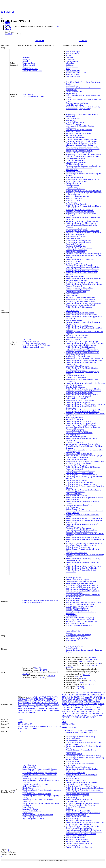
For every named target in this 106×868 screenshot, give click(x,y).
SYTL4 (26, 710)
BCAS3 (83, 694)
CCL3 (95, 696)
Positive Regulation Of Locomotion (78, 817)
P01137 (74, 727)
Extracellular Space (72, 54)
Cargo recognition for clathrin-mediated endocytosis (40, 600)
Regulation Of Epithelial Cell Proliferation (80, 805)
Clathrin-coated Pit (29, 65)
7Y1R (64, 733)
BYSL (44, 697)
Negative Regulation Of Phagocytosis (79, 397)
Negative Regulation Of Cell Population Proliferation (84, 193)
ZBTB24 (28, 712)
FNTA (86, 702)
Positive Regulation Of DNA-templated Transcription (84, 360)
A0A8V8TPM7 (56, 726)
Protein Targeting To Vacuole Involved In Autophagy (40, 769)
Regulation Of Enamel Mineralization (79, 463)
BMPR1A (70, 696)
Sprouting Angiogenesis (74, 135)
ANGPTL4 (101, 692)
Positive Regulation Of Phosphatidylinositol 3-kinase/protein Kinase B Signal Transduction (82, 424)
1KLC (68, 731)
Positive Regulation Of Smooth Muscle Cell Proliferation (85, 383)
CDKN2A (70, 698)
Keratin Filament (28, 788)
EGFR (78, 700)
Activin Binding (71, 798)
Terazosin (69, 633)
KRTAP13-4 (54, 703)
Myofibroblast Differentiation (76, 292)
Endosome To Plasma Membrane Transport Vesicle (40, 771)
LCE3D (64, 709)
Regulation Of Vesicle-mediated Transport (37, 794)
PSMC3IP (77, 713)
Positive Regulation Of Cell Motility (78, 811)
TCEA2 (32, 710)
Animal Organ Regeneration (75, 252)
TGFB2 (79, 715)
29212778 (43, 670)
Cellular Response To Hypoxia (76, 480)
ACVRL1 (79, 692)
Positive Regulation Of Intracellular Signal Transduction (85, 788)
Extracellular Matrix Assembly (76, 496)
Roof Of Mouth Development (76, 836)
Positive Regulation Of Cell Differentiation (80, 347)
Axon (68, 69)
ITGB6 (75, 704)
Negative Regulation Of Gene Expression (80, 212)
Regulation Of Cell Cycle (74, 419)
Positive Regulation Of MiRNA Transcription (81, 532)
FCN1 (69, 702)
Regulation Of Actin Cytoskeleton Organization (82, 282)
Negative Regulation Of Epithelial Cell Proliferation (84, 391)
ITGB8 (81, 704)
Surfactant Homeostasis (74, 320)
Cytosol (25, 61)
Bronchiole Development (74, 442)
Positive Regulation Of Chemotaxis (78, 402)
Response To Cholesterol (74, 469)
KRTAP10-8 (75, 706)
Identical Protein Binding (74, 105)
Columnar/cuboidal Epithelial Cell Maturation (82, 139)
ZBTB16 (21, 712)
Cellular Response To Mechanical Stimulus (81, 471)
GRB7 (40, 701)
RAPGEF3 (88, 713)
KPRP (20, 703)
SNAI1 (64, 715)
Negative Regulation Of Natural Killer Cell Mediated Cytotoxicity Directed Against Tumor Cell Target (84, 155)
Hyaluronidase (71, 640)
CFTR (56, 697)
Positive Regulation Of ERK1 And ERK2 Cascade (83, 467)
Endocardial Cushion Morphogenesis (78, 767)
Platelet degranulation (73, 578)
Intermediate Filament (30, 765)
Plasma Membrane (29, 63)
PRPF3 (33, 709)
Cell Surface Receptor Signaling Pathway (80, 763)
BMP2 (102, 694)
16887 (20, 722)
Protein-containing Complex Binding (78, 109)
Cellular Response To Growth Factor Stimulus (82, 475)
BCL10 (89, 694)
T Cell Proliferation (72, 294)
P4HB (83, 711)
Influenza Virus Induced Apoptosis (78, 579)
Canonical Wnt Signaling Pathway (78, 431)
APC (63, 694)
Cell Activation (71, 128)
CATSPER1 (82, 696)
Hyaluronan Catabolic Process (76, 236)
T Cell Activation (72, 296)
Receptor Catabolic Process (75, 276)
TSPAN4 (57, 710)
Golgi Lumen (70, 59)
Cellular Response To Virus (75, 509)
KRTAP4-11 (84, 706)
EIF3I (83, 700)
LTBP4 (91, 709)
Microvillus (70, 63)
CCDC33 (90, 696)
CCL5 (100, 696)
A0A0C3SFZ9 (23, 726)
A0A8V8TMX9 (34, 726)
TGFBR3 (99, 715)
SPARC (69, 715)
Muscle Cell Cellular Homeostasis (77, 366)
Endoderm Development (74, 183)
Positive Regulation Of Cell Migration (79, 248)
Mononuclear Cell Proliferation (76, 280)
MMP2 (69, 711)
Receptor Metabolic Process (32, 811)
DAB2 (36, 699)
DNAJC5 (47, 699)
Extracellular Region (73, 52)
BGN (93, 694)
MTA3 (74, 711)
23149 (20, 719)
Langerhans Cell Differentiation (77, 459)
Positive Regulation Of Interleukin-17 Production (83, 269)
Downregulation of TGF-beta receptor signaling (82, 585)
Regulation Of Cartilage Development (79, 454)
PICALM (53, 707)
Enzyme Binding (72, 94)
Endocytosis (27, 339)
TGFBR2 (92, 715)
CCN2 (64, 698)
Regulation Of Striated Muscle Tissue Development (83, 233)
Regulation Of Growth (30, 809)
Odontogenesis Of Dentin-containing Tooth (81, 305)
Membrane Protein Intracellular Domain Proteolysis (83, 254)
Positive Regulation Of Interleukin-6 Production (82, 271)
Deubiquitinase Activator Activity (77, 103)
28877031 (91, 684)
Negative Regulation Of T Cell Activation (80, 400)
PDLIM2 (96, 711)
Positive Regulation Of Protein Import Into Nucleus (83, 303)
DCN (103, 698)
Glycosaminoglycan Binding (76, 801)
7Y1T (68, 733)
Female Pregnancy (72, 187)
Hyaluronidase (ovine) (73, 631)
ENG (87, 700)
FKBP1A (75, 702)
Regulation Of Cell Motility (75, 773)
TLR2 (75, 717)
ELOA (52, 699)
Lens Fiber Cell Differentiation (76, 465)
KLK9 (95, 704)
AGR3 (94, 692)
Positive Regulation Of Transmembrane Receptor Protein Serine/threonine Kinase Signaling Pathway (85, 823)
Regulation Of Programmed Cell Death (79, 820)
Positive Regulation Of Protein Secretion (80, 393)
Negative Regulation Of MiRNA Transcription (82, 530)
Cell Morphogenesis (73, 118)
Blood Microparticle (73, 76)
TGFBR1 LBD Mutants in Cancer (77, 610)
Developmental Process (74, 754)
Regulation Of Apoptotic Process (77, 839)
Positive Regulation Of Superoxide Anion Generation (84, 278)
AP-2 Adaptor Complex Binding (33, 96)
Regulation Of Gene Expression (77, 204)
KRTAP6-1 (40, 705)
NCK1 (28, 707)
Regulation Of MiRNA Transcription (78, 528)
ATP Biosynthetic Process (75, 164)
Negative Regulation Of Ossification (78, 240)
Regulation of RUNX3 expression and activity (82, 621)
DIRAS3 (65, 700)
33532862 (42, 678)
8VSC (77, 733)
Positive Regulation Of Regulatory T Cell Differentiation (85, 343)
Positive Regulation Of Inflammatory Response (82, 395)
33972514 (26, 674)
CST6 (87, 698)
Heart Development (73, 185)
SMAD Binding (28, 813)
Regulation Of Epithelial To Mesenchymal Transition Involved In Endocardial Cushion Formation (84, 544)
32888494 (37, 668)
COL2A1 (81, 698)
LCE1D (70, 708)
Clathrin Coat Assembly (31, 341)
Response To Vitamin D (74, 286)
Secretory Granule (72, 67)
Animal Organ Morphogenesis (76, 815)
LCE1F (75, 708)
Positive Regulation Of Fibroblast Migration (81, 223)
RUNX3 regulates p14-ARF (75, 623)
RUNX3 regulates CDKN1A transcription (80, 619)
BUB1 (76, 696)
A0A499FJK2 (66, 727)
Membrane (26, 67)
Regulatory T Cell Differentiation (77, 336)
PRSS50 (71, 713)
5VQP (91, 731)
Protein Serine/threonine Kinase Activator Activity (83, 107)
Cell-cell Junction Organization (76, 337)
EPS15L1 (21, 701)
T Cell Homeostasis (73, 311)
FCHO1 (40, 40)
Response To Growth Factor (75, 807)
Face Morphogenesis (73, 435)
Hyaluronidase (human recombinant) (78, 635)
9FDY (86, 733)
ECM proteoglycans (73, 600)
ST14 (74, 715)
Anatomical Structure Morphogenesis (79, 784)
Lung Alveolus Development (76, 370)
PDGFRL (89, 711)
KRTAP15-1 (22, 705)
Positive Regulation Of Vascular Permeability (81, 315)
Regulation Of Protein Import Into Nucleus (80, 301)
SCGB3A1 (96, 713)
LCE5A (70, 709)
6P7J (100, 731)
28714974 (87, 665)
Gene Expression (72, 202)
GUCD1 (45, 701)
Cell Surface (70, 65)
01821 (64, 722)
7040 (63, 719)
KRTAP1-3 (67, 706)
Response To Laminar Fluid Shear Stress (80, 288)
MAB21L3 (22, 707)
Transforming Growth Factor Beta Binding (80, 737)
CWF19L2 (30, 699)
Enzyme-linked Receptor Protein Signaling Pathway (84, 769)
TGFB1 (83, 40)
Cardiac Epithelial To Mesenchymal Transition (82, 782)
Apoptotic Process (72, 170)
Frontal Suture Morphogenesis (76, 437)
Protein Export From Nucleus (76, 162)
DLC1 (70, 700)
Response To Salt (72, 522)
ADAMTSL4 (87, 692)
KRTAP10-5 (36, 703)
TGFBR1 (85, 715)
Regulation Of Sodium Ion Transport (78, 134)
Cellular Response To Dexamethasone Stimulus (82, 484)
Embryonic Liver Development (76, 553)
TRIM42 (50, 710)
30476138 (78, 677)
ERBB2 (92, 700)
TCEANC (38, 710)
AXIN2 (77, 694)
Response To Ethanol (73, 339)
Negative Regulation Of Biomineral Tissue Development (85, 461)
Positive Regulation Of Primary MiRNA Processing (83, 566)
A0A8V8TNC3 (45, 726)
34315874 (92, 658)
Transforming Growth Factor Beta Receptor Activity (84, 756)
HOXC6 (64, 704)
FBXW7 (98, 700)
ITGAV (70, 704)
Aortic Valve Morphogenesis (76, 160)
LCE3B (98, 708)
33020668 (69, 667)
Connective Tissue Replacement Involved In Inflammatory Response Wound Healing (81, 144)
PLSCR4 (27, 709)
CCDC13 (50, 697)
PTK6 (42, 709)
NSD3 (79, 711)
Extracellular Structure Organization (78, 796)
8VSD (82, 733)
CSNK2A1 (22, 699)
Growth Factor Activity (74, 92)
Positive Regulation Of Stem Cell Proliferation (82, 568)
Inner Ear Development (74, 385)
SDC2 (102, 713)
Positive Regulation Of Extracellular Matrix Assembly (84, 520)
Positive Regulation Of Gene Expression (80, 210)
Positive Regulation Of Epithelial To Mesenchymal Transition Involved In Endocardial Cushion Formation (85, 791)
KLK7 (90, 704)
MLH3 (64, 711)
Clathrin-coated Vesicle (30, 69)
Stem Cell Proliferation (74, 494)
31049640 (81, 688)
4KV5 (82, 731)
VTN (88, 717)
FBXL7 (35, 701)
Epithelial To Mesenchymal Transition (79, 130)
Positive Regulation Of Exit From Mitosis (80, 259)
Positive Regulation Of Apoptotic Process (80, 313)
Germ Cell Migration (73, 195)
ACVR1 (35, 697)
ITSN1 (51, 701)
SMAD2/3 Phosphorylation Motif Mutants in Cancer (84, 602)
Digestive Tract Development (76, 377)
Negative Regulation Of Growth (33, 819)
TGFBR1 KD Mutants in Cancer (77, 608)
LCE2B (81, 708)
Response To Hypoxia (73, 124)
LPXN (75, 709)
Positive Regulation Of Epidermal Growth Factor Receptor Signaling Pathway (83, 354)
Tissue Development (73, 738)
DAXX (98, 698)
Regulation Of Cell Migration (76, 246)
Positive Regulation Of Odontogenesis (79, 307)
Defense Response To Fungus (76, 398)
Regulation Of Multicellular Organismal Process (82, 803)
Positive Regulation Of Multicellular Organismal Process (85, 410)
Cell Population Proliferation (76, 189)
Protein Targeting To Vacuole (32, 817)
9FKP (91, 733)
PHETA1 (39, 707)
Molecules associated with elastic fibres (79, 583)
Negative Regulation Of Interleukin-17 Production (83, 267)
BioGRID (8, 34)
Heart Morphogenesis (73, 845)
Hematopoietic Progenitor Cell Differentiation (81, 141)
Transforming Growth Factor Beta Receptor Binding (84, 88)
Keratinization (71, 765)
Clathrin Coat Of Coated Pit (32, 786)
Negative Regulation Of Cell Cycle (78, 357)
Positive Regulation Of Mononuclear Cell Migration (84, 490)
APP (40, 697)
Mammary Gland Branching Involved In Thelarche (83, 444)
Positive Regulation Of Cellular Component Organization (85, 404)
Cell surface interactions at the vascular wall (81, 581)
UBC (79, 717)
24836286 (82, 661)
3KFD (78, 731)
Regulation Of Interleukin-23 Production (80, 265)
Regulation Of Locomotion (75, 771)
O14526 (35, 728)
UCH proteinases (72, 616)
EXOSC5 (28, 701)
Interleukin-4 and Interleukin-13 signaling (80, 618)
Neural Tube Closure (73, 132)
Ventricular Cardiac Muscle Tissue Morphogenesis (83, 427)
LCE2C (86, 708)
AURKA (72, 694)
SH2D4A (48, 709)
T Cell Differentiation (73, 238)
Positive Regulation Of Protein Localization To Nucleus (85, 518)
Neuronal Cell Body (73, 74)
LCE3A (92, 708)
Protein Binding (28, 94)
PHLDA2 (46, 707)
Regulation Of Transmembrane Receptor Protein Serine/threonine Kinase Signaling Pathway (82, 827)
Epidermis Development (74, 740)
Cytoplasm (26, 59)
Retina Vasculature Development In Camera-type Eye (84, 456)
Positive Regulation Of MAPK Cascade (79, 326)
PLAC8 (21, 709)
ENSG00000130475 (25, 724)
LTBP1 (80, 709)
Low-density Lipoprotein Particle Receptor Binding (40, 775)
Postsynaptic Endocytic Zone (32, 71)
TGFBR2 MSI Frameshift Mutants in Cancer (81, 604)
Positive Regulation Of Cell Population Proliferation (84, 191)
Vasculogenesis (71, 120)
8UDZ (73, 733)
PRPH (38, 709)
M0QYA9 (28, 728)
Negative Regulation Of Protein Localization (38, 815)
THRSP (70, 717)
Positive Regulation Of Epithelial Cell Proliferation (83, 389)
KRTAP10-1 (27, 703)
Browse (8, 24)
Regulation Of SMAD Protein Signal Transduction (40, 773)
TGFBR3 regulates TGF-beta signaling (79, 625)
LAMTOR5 (92, 706)
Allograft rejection (72, 648)
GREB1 (91, 702)
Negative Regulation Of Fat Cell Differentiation (82, 349)
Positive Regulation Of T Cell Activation (36, 345)
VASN (83, 717)
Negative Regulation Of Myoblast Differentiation (83, 351)
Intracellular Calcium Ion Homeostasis (79, 168)
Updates (8, 29)
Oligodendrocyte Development (76, 229)
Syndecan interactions (73, 599)
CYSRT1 (92, 698)
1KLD (73, 731)
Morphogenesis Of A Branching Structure (80, 126)
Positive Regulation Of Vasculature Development (83, 538)
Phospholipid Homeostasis (75, 429)
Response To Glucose (73, 200)
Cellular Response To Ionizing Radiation (80, 482)
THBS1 (64, 717)
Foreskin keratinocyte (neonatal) (77, 639)
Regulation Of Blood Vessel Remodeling (80, 433)
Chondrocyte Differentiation (75, 137)
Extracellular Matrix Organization (77, 794)
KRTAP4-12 (31, 705)
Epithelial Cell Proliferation (75, 387)
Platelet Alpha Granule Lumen (76, 73)
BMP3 (64, 696)
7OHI (20, 732)
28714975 (86, 675)
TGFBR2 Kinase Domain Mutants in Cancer (81, 606)
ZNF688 (34, 712)
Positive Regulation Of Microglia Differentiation (82, 231)
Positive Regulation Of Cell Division (78, 421)
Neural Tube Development (75, 235)
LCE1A (99, 706)
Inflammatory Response (74, 172)
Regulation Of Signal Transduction (78, 841)
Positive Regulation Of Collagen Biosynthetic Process (84, 284)
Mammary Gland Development (76, 250)
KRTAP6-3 (48, 705)
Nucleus (69, 55)
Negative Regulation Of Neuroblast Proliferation (82, 179)
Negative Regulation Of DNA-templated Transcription (84, 358)
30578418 (80, 686)
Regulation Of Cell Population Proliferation (81, 297)
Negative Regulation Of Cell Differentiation (81, 345)
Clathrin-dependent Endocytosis (33, 347)
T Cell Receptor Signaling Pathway (34, 343)
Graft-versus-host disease (74, 646)
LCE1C (64, 708)
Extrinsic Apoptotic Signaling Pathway (79, 505)
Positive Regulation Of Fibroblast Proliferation (82, 368)
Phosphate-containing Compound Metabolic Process (84, 166)
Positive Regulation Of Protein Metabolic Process (83, 412)
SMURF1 (54, 709)
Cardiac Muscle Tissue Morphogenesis (79, 847)
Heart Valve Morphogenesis (75, 158)
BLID (97, 694)
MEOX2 (101, 709)
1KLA (64, 731)
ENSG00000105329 (69, 724)
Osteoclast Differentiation (75, 244)
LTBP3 (85, 709)
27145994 (90, 661)
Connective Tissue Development (77, 458)
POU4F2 (65, 713)
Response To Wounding (74, 198)
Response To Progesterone (75, 263)
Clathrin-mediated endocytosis (33, 602)
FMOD (81, 702)
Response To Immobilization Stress (78, 290)
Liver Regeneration (72, 507)
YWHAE (93, 717)
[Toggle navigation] (2, 19)
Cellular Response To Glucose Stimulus (79, 473)
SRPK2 (21, 710)
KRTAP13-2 (45, 703)
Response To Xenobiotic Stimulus (77, 196)
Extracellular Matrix (73, 71)
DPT (74, 700)
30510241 (98, 663)
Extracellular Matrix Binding (76, 838)
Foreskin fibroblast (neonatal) (76, 637)
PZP (83, 713)
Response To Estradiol (73, 261)
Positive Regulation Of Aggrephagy (35, 778)
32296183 (58, 26)
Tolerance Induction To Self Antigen (78, 153)
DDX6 (41, 699)
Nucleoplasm (27, 57)
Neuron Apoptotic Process (75, 417)
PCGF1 (33, 707)
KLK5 (86, 704)
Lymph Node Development (75, 376)
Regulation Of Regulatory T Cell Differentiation (82, 341)
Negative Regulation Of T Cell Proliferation (81, 299)
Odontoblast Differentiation (75, 492)
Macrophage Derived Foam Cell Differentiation (82, 221)
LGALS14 (55, 705)
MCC (95, 709)
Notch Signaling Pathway (75, 177)
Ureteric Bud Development (75, 122)
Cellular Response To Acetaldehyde (78, 547)
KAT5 (55, 701)
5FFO (87, 731)
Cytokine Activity (72, 86)
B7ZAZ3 (21, 728)
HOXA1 (97, 702)
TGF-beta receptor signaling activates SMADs (82, 589)
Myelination (70, 309)
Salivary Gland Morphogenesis (76, 181)
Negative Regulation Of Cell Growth (78, 242)
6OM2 (96, 731)
